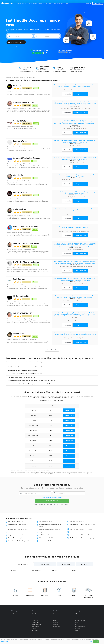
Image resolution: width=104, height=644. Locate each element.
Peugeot (59, 228)
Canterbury (92, 532)
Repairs (15, 592)
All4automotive (74, 519)
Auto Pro (17, 82)
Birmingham (16, 124)
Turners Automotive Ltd (45, 538)
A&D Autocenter (20, 189)
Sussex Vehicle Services (15, 538)
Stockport (91, 526)
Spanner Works (20, 138)
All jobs (77, 628)
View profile (67, 91)
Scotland (54, 567)
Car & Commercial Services (47, 526)
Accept (96, 642)
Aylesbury (42, 523)
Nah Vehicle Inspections (24, 99)
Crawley (15, 229)
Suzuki (64, 281)
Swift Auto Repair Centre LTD (26, 240)
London (15, 195)
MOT (59, 592)
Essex (54, 538)
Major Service (83, 335)
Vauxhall (65, 298)
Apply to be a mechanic (36, 3)
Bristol (55, 617)
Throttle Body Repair (18, 74)
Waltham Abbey (17, 246)
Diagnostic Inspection (79, 160)
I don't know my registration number (52, 494)
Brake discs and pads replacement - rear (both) (79, 264)
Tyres (74, 592)
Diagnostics (30, 592)
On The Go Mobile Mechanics (26, 259)
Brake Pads (77, 615)
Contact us (13, 615)
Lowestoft (20, 532)
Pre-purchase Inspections (89, 593)
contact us (88, 471)
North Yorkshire (52, 532)
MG (63, 177)
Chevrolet (63, 105)
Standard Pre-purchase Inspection (80, 105)
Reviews (44, 47)
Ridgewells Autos (44, 535)
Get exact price (69, 407)
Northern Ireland (36, 567)
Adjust (90, 642)
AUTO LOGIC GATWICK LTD (25, 223)
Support (49, 3)
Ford (64, 126)
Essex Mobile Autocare (76, 529)
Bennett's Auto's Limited (15, 526)
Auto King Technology (14, 522)
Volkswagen (67, 335)
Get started (98, 3)
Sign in (89, 3)
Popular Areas (66, 561)
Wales (74, 567)
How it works (14, 611)
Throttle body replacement (79, 87)
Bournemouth (17, 282)
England (14, 567)
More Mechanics (52, 347)
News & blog (35, 613)
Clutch (76, 619)
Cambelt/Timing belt (80, 617)
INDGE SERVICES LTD (23, 310)
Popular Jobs (85, 561)
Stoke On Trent (23, 178)
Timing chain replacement (80, 298)
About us (34, 611)
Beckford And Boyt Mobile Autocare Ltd (50, 522)
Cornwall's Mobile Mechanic (16, 529)
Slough (21, 519)
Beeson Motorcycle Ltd (76, 522)
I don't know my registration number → (17, 43)
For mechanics (36, 619)
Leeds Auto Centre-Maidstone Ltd (79, 532)
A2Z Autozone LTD (13, 519)
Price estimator (36, 624)
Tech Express (19, 276)
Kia (68, 247)
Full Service (79, 143)
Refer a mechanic (36, 621)
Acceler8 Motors (20, 118)
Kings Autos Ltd (12, 532)
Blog (68, 3)
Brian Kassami (19, 330)
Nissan (66, 194)
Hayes (15, 212)
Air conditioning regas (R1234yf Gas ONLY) (81, 228)
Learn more (5, 641)
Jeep (62, 211)
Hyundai (67, 160)
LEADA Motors (43, 532)
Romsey (21, 316)
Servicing (45, 592)
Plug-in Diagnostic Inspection (79, 126)
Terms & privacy (36, 628)
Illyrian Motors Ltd (21, 293)
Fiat (65, 87)
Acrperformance (43, 519)
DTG (40, 529)
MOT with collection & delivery (79, 281)
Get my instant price (81, 91)
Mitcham (15, 299)
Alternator (77, 626)
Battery (76, 621)
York (22, 535)
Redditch (52, 535)
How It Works (22, 3)
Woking (15, 265)
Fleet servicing (36, 617)
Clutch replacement (78, 247)
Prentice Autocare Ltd (14, 535)
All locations (56, 624)
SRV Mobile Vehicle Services (78, 535)
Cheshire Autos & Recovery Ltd (78, 526)
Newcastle (56, 619)
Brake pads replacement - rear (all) (79, 177)
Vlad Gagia (18, 172)
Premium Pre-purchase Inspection (80, 211)
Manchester (56, 613)
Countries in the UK (22, 561)
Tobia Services (19, 206)
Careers (34, 626)
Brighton (55, 621)
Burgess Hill (26, 538)
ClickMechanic (9, 74)
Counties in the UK (45, 561)
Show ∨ (49, 467)
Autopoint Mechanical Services (27, 155)
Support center (15, 613)
